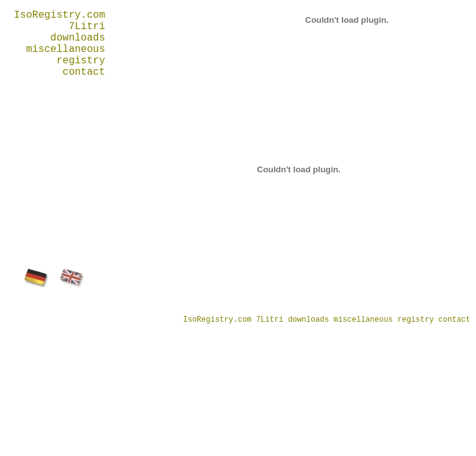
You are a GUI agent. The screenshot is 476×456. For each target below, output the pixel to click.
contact (84, 72)
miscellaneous (66, 49)
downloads (78, 38)
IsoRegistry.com (59, 15)
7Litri (87, 27)
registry (81, 61)
